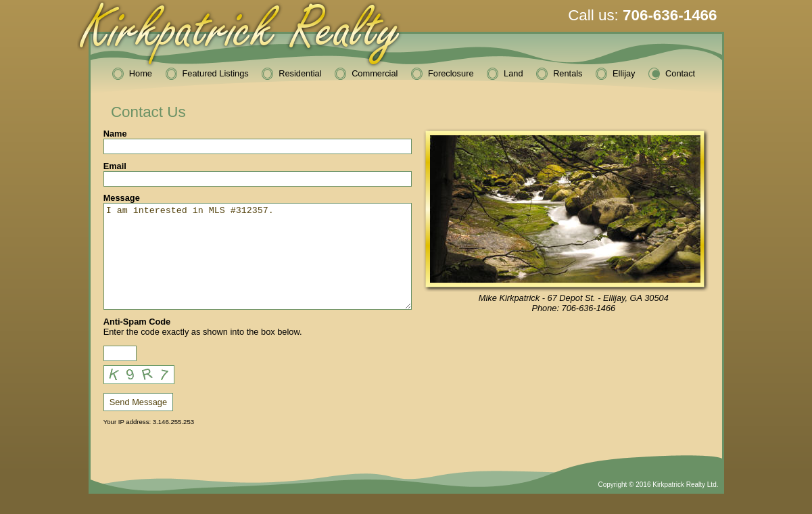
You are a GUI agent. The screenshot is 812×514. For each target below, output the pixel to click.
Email (115, 166)
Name (115, 134)
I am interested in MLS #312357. (258, 266)
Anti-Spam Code (137, 342)
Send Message (138, 422)
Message (122, 198)
